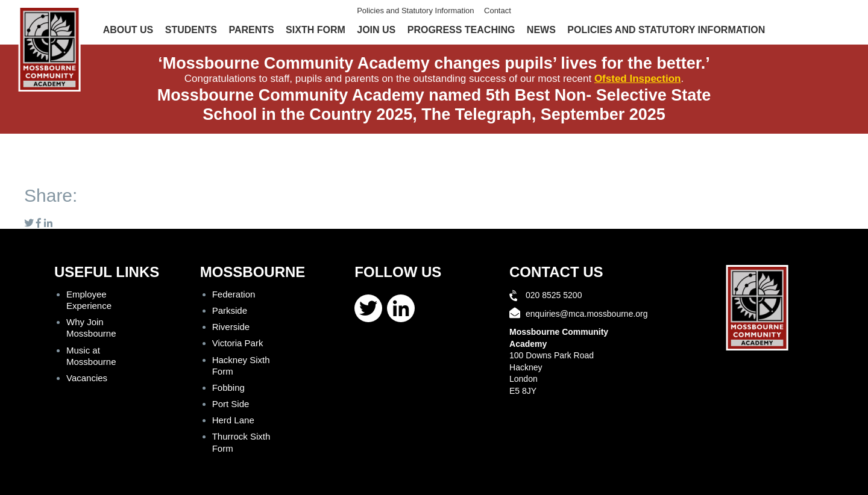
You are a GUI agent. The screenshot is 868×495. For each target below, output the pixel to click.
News (541, 30)
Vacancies (87, 378)
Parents (251, 30)
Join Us (376, 30)
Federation (234, 294)
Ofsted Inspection (638, 79)
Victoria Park (238, 343)
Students (191, 30)
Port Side (231, 404)
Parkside (230, 310)
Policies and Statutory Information (415, 11)
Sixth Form (316, 30)
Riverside (231, 327)
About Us (128, 30)
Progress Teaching (461, 30)
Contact (498, 11)
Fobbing (228, 388)
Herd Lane (233, 420)
